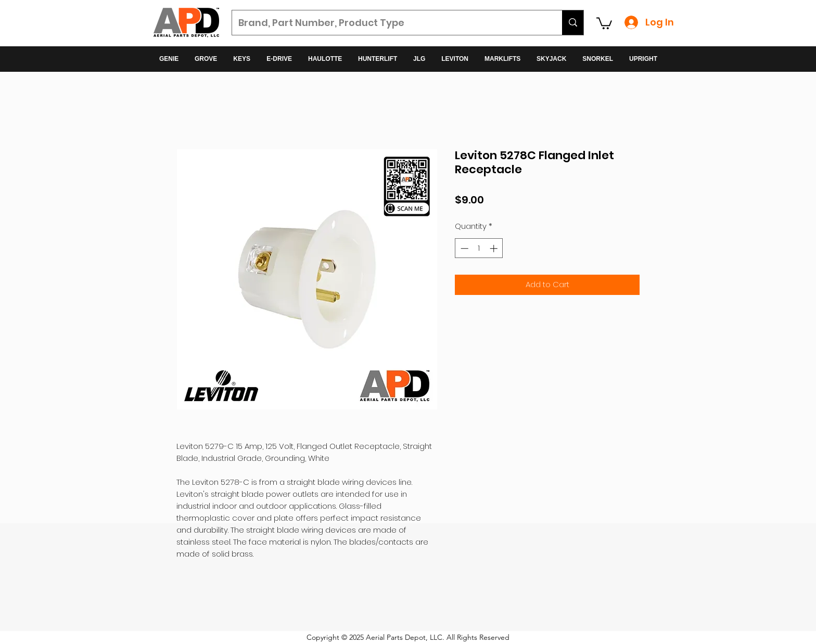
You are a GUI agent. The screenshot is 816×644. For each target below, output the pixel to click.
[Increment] (495, 248)
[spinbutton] (479, 248)
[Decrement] (463, 248)
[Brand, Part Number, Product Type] (389, 23)
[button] (604, 23)
